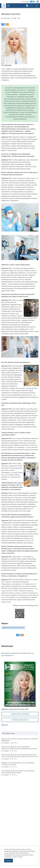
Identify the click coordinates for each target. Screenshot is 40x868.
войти (29, 653)
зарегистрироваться (8, 655)
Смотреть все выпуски (20, 720)
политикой (19, 857)
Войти (36, 6)
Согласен (9, 861)
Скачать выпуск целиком (20, 714)
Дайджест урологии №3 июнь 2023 (13, 628)
